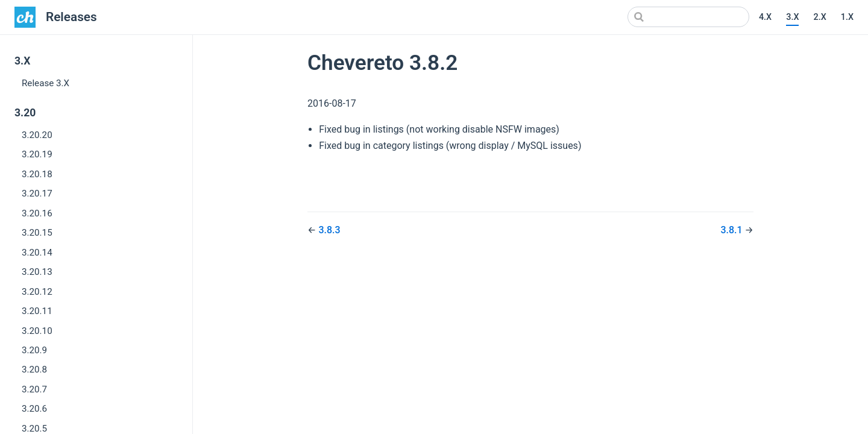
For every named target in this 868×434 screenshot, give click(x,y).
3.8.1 (732, 230)
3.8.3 (329, 230)
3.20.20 (37, 135)
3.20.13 (37, 272)
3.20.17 (37, 193)
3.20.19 (37, 154)
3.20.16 (37, 213)
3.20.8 (34, 370)
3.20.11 (37, 311)
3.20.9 (34, 350)
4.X (765, 17)
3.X (792, 17)
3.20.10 (37, 331)
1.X (847, 17)
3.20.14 (37, 253)
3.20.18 (37, 174)
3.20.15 (37, 233)
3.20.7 (34, 389)
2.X (819, 17)
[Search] (688, 17)
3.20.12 (37, 292)
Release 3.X (46, 83)
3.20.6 (34, 409)
